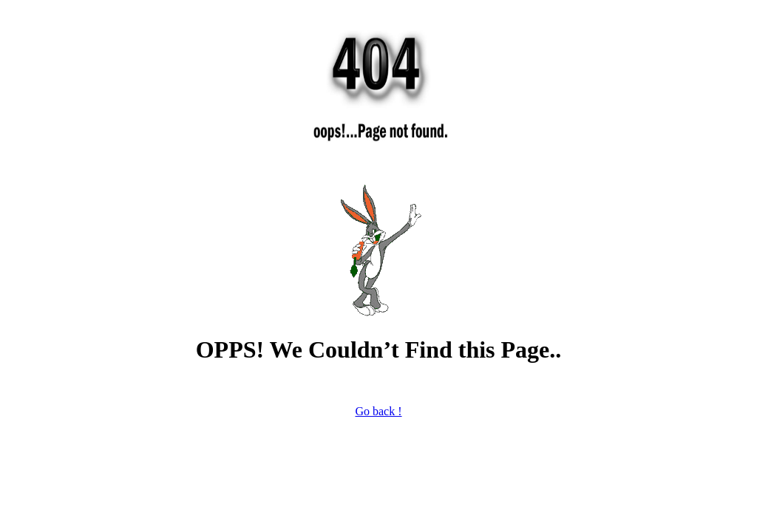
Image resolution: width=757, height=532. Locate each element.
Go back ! (378, 411)
